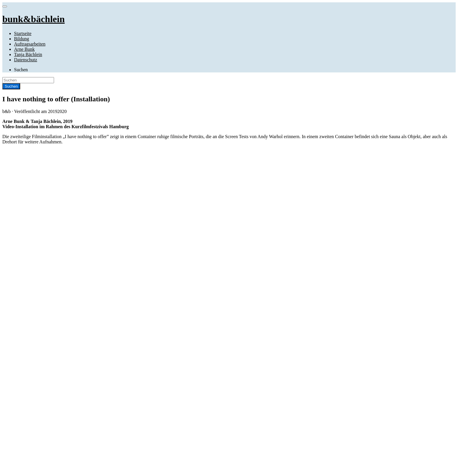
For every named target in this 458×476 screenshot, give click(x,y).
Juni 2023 (23, 337)
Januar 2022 (25, 343)
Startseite (23, 33)
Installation (13, 181)
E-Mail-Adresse (19, 275)
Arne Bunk (24, 49)
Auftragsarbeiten (30, 44)
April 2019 (24, 358)
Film (18, 399)
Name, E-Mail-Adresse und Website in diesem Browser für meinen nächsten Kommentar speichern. (103, 297)
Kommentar (13, 254)
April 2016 (24, 364)
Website (10, 285)
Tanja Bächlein (28, 54)
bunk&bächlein (33, 425)
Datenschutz (26, 60)
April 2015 (24, 369)
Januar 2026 (25, 332)
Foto (18, 404)
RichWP (51, 471)
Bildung (22, 39)
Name (10, 264)
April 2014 (24, 374)
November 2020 (29, 348)
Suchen (21, 70)
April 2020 (24, 353)
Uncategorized (28, 415)
